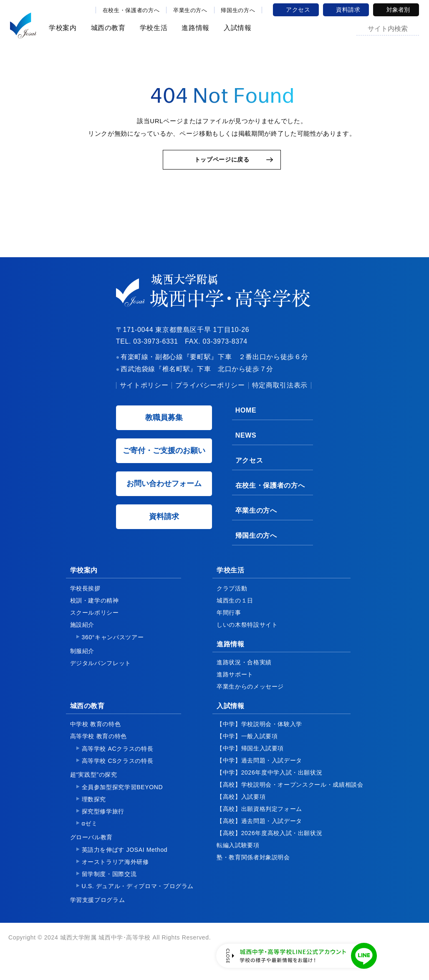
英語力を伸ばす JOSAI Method (125, 858)
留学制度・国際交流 (109, 883)
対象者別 (398, 10)
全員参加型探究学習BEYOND (122, 796)
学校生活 (153, 28)
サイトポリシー (144, 394)
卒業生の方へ (190, 10)
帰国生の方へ (238, 10)
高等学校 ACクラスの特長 (118, 757)
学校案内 (62, 28)
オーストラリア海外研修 (115, 871)
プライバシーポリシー (210, 394)
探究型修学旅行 (103, 820)
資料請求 (348, 10)
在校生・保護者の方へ (131, 10)
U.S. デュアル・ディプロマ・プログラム (138, 895)
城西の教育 (107, 28)
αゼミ (90, 832)
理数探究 (94, 808)
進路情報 (194, 28)
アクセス (298, 10)
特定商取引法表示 (280, 394)
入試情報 (236, 28)
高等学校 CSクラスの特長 (118, 770)
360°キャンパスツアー (113, 646)
